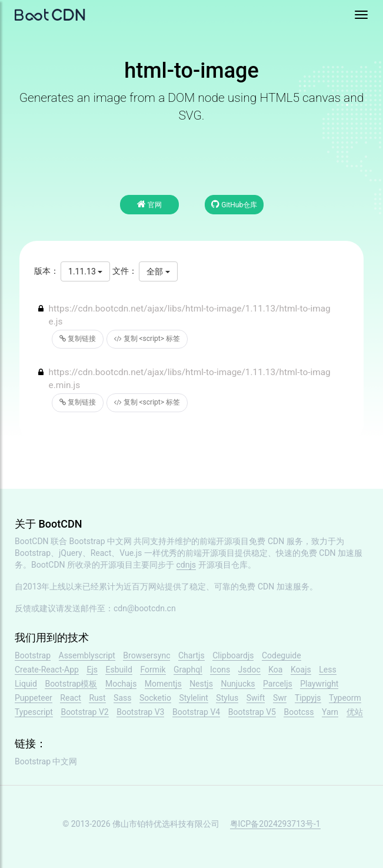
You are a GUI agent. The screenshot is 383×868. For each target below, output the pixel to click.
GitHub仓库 (234, 204)
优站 (355, 712)
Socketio (155, 698)
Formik (153, 670)
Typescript (34, 712)
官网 (149, 204)
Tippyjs (308, 698)
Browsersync (146, 655)
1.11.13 (85, 271)
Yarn (330, 712)
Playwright (319, 684)
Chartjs (191, 655)
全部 (158, 271)
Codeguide (282, 655)
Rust (97, 698)
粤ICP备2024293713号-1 (275, 824)
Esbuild (119, 670)
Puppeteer (34, 698)
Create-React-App (47, 670)
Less (327, 670)
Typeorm (345, 698)
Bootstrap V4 (196, 712)
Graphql (188, 670)
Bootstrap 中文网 (101, 541)
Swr (280, 698)
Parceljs (278, 684)
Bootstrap (33, 655)
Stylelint (193, 698)
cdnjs (186, 565)
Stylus (227, 698)
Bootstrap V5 (252, 712)
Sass (122, 698)
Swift (256, 698)
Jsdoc (249, 670)
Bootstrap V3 (140, 712)
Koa (275, 670)
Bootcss (299, 712)
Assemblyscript (87, 655)
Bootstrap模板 (71, 684)
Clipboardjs (233, 655)
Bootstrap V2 (84, 712)
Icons (220, 670)
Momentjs (163, 684)
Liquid (26, 684)
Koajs (301, 670)
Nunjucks (238, 684)
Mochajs (121, 684)
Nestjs (201, 684)
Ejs (92, 670)
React (71, 698)
